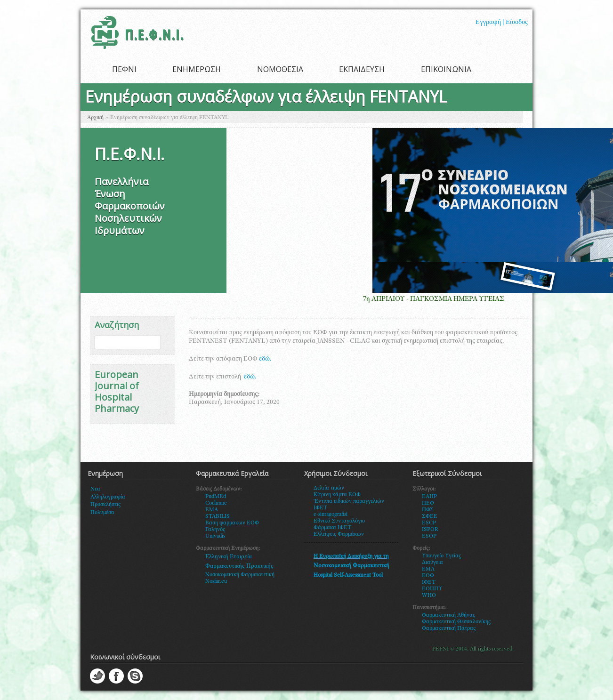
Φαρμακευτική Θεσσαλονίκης (456, 622)
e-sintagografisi (331, 515)
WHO (429, 595)
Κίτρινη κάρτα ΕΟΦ (337, 495)
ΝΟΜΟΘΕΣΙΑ (280, 69)
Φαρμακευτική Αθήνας (448, 615)
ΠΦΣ (428, 510)
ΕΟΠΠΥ (432, 589)
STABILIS (218, 516)
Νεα (95, 489)
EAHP (429, 497)
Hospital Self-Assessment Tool (348, 575)
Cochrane (216, 503)
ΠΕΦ (428, 503)
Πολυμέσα (102, 513)
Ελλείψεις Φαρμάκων (339, 534)
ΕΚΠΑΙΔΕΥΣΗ (362, 69)
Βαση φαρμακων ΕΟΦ (232, 523)
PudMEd (216, 497)
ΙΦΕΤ (429, 582)
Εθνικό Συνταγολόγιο (339, 521)
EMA (212, 510)
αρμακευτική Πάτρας (451, 628)
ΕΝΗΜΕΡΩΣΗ (197, 69)
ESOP (429, 536)
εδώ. (265, 359)
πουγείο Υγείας (443, 556)
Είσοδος (517, 23)
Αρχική (95, 118)
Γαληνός (215, 530)
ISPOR (430, 530)
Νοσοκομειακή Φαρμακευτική (240, 575)
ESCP (429, 523)
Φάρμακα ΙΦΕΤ (332, 528)
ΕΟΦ (428, 576)
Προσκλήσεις (105, 505)
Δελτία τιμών (329, 488)
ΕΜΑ (428, 569)
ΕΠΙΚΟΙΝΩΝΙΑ (446, 69)
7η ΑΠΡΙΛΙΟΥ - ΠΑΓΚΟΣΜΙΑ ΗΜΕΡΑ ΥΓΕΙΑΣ (439, 299)
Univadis (215, 536)
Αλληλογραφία (108, 497)
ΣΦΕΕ (430, 516)
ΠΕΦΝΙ (124, 69)
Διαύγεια (432, 563)
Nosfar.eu (216, 581)
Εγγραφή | (490, 23)
